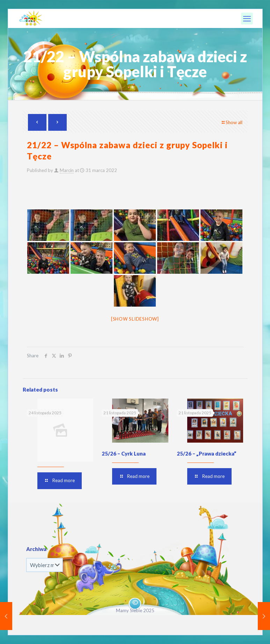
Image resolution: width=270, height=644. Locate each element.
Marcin (67, 170)
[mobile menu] (247, 19)
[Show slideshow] (135, 319)
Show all (232, 122)
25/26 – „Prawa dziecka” (207, 453)
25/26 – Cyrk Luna (124, 453)
